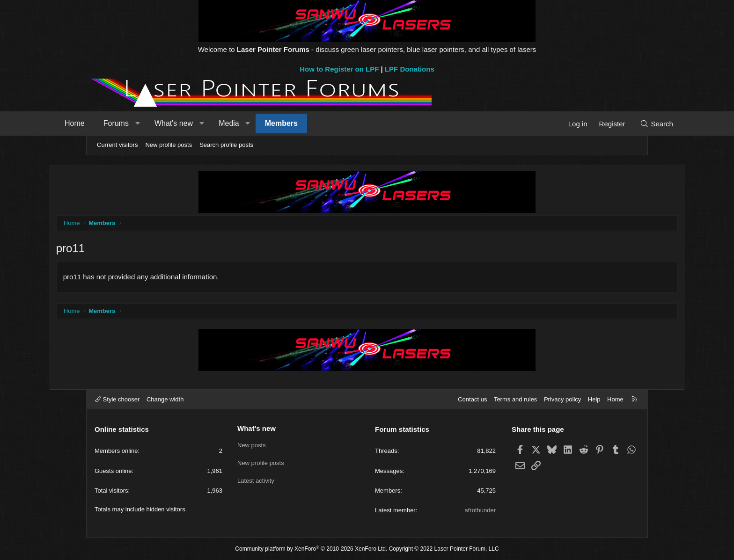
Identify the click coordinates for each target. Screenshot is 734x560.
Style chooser (117, 399)
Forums (152, 123)
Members (317, 123)
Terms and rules (515, 399)
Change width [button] (165, 399)
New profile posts (169, 145)
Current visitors (117, 145)
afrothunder (481, 510)
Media (264, 123)
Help (594, 399)
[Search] (621, 124)
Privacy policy (562, 399)
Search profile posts (226, 145)
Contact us (472, 399)
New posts (252, 445)
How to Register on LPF (339, 69)
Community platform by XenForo (311, 549)
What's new (209, 123)
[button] (173, 124)
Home (110, 123)
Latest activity (256, 478)
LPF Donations (410, 69)
